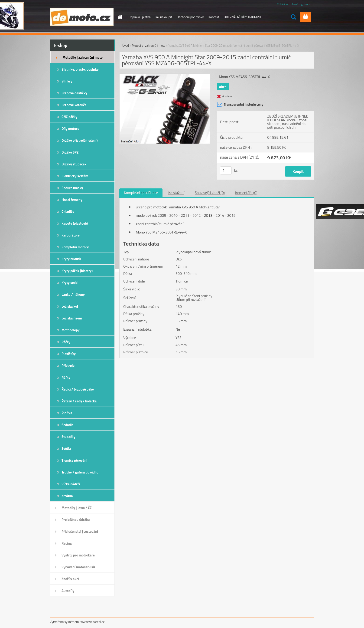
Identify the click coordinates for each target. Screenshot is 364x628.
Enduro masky (72, 188)
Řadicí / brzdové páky (78, 389)
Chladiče (68, 212)
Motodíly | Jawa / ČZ (77, 508)
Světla (66, 449)
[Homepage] (120, 17)
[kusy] (226, 170)
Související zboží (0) (210, 193)
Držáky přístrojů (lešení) (80, 140)
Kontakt (214, 17)
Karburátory (71, 235)
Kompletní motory (75, 247)
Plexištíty (69, 354)
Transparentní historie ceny (240, 105)
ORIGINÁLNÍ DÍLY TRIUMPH (242, 17)
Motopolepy (71, 330)
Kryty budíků (71, 259)
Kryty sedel (70, 283)
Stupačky (68, 437)
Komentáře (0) (246, 193)
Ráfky (66, 377)
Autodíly (68, 591)
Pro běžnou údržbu (76, 520)
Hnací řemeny (72, 200)
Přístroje (68, 366)
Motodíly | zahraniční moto (83, 58)
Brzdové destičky (74, 93)
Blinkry (67, 81)
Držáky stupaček (74, 164)
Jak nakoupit (164, 17)
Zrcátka (67, 496)
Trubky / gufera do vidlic (80, 472)
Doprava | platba (140, 17)
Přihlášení (283, 4)
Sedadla (68, 425)
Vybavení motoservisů (78, 567)
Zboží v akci (70, 579)
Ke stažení (176, 193)
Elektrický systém (75, 176)
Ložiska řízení (72, 318)
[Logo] (82, 17)
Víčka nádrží (71, 484)
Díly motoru (70, 129)
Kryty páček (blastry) (77, 271)
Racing (67, 543)
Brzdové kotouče (74, 105)
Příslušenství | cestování (80, 531)
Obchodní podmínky (190, 17)
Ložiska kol (70, 306)
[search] (293, 17)
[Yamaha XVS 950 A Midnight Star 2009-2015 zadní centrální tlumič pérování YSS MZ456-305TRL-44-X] (165, 76)
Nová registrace (301, 4)
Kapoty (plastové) (75, 223)
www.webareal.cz (93, 622)
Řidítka (67, 413)
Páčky (66, 342)
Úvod (126, 46)
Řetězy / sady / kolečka (79, 401)
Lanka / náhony (73, 294)
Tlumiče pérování (74, 460)
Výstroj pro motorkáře (78, 555)
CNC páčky (69, 117)
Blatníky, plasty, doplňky (80, 69)
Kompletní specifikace (141, 193)
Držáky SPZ (70, 152)
